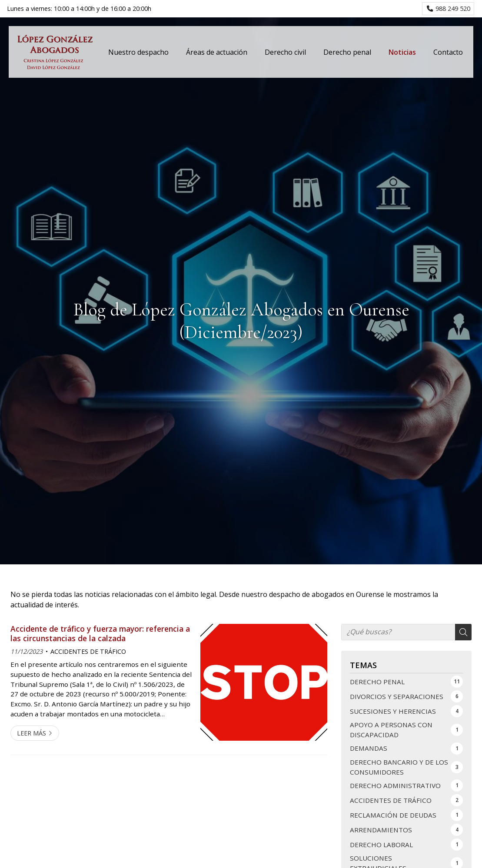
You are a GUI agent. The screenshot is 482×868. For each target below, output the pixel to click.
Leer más (32, 733)
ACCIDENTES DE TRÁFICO (88, 651)
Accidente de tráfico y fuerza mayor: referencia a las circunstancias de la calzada (100, 634)
